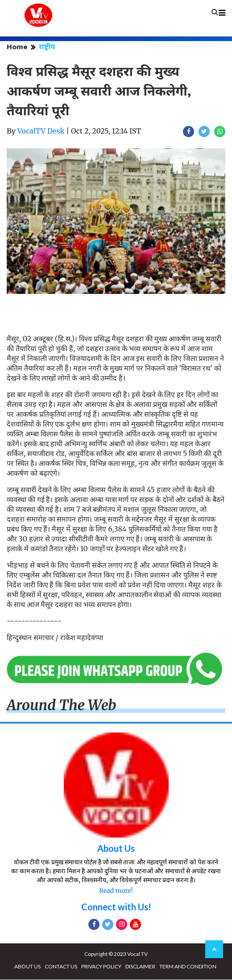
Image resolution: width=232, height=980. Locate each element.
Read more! (116, 891)
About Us (116, 849)
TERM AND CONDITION (188, 967)
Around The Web (62, 705)
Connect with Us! (116, 907)
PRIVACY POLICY (101, 967)
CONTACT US (61, 967)
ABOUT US (27, 967)
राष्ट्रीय (47, 47)
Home (17, 47)
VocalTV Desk (41, 131)
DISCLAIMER (140, 967)
